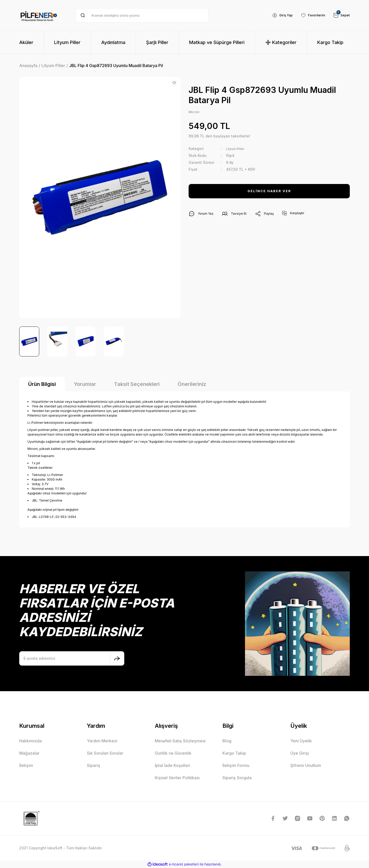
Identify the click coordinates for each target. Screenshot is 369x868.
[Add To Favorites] (174, 83)
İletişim (26, 765)
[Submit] (117, 658)
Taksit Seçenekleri (137, 384)
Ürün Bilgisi (42, 384)
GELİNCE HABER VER (269, 192)
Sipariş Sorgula (237, 778)
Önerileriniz (192, 384)
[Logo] (39, 15)
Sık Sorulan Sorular (105, 753)
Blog (227, 741)
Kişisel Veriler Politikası (177, 778)
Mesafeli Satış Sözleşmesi (180, 741)
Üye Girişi (300, 753)
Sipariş (94, 765)
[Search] (142, 15)
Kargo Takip (234, 753)
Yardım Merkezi (102, 741)
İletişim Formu (236, 765)
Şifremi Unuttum (306, 765)
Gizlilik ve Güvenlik (173, 753)
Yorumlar (85, 384)
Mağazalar (29, 753)
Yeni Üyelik (301, 741)
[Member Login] (277, 15)
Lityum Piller (237, 149)
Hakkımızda (30, 741)
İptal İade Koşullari (172, 765)
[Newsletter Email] (72, 658)
